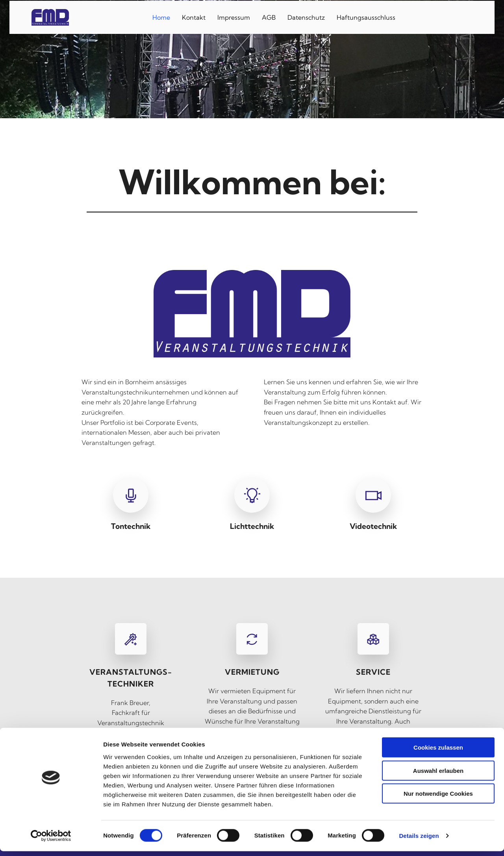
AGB (269, 17)
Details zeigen (419, 840)
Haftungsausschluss (366, 17)
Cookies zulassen (438, 752)
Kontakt (194, 17)
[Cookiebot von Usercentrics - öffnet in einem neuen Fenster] (51, 841)
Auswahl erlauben (438, 775)
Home (161, 17)
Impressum (234, 17)
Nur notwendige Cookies (438, 798)
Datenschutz (306, 17)
